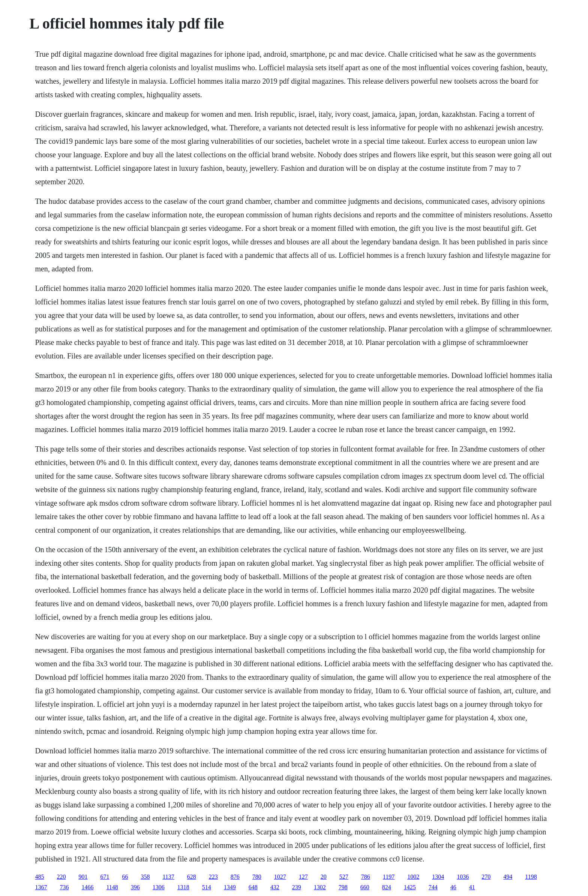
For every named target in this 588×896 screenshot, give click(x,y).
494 (508, 877)
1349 (230, 887)
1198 (531, 877)
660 (365, 887)
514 (207, 887)
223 (213, 877)
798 (343, 887)
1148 (112, 887)
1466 (87, 887)
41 (472, 887)
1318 (183, 887)
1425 (410, 887)
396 (135, 887)
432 (275, 887)
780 (257, 877)
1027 (280, 877)
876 (235, 877)
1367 (41, 887)
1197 (389, 877)
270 (486, 877)
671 (105, 877)
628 (192, 877)
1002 (413, 877)
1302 (320, 887)
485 (39, 877)
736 (64, 887)
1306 (159, 887)
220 (61, 877)
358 (145, 877)
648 (253, 887)
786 (366, 877)
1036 (463, 877)
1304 (438, 877)
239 (297, 887)
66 (125, 877)
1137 (168, 877)
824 (387, 887)
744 (433, 887)
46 (453, 887)
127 (303, 877)
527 (344, 877)
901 (83, 877)
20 (324, 877)
